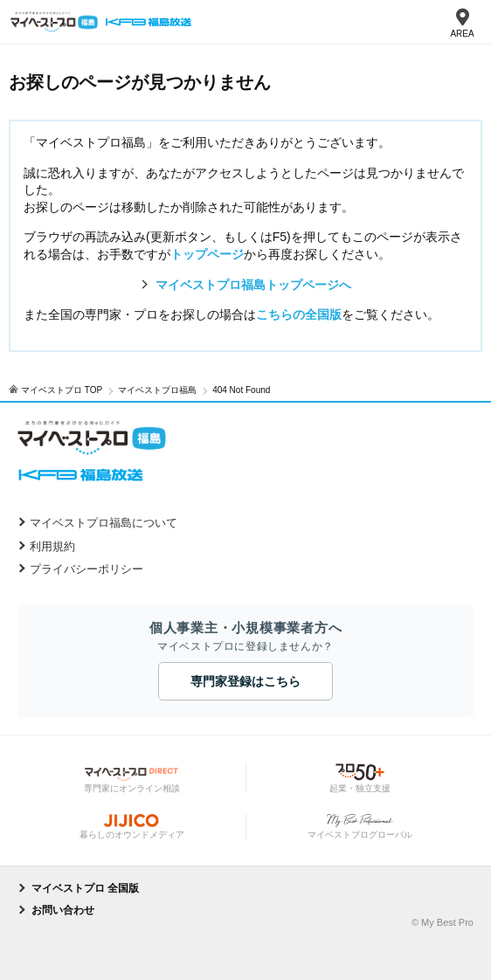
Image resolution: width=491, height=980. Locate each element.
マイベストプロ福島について (104, 523)
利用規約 (52, 546)
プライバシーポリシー (86, 569)
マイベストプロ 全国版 (85, 888)
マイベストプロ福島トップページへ (253, 285)
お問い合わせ (63, 910)
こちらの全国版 (299, 314)
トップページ (207, 254)
